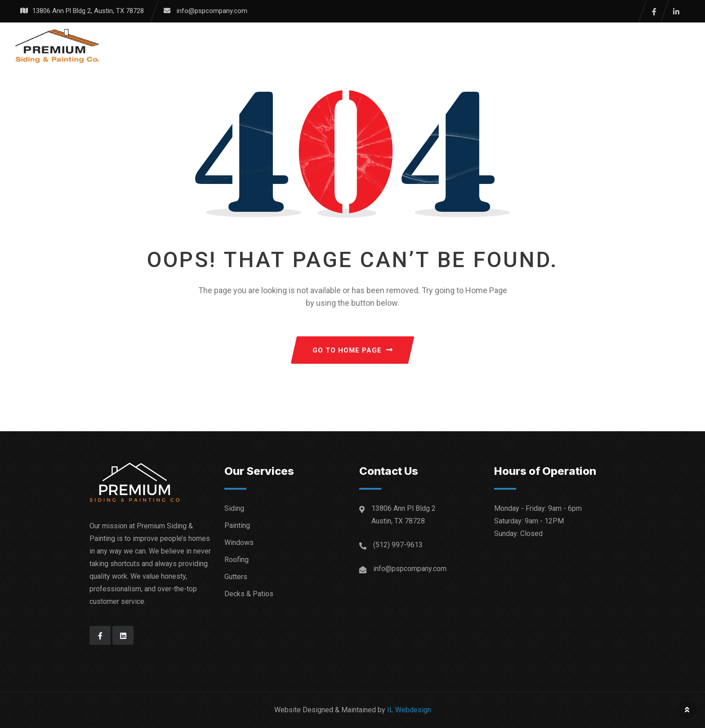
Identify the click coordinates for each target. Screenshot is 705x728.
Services (295, 46)
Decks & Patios (249, 594)
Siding (234, 508)
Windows (239, 543)
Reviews (398, 46)
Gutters (236, 577)
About (446, 46)
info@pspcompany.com (212, 11)
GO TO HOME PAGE (353, 350)
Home (248, 46)
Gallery (347, 46)
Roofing (236, 560)
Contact (496, 46)
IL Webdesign (409, 710)
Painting (237, 525)
